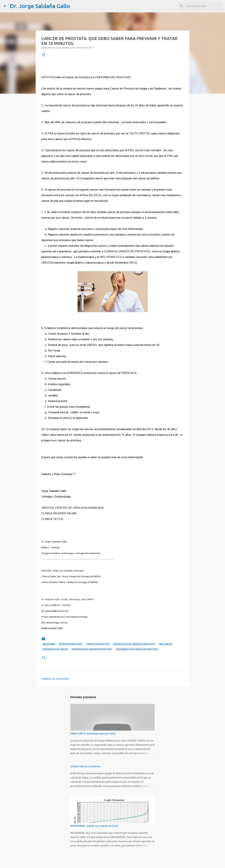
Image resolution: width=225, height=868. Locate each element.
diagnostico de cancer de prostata (134, 644)
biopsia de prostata (71, 644)
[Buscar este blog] (204, 6)
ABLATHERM (49, 644)
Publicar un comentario (55, 679)
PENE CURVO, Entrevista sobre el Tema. (93, 734)
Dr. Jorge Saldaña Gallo (40, 6)
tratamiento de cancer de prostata (137, 649)
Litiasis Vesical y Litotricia (85, 766)
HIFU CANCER (165, 644)
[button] (43, 55)
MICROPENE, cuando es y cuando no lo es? (94, 826)
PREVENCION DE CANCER (55, 649)
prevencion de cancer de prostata (92, 649)
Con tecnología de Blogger (112, 863)
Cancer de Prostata (98, 644)
